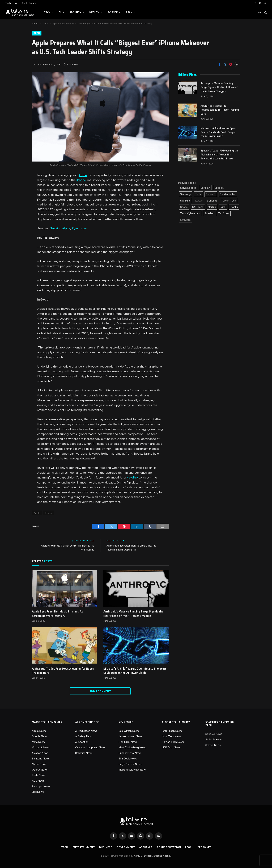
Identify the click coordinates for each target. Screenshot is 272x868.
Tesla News (39, 775)
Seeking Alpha (60, 228)
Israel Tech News (172, 731)
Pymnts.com (80, 228)
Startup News (213, 745)
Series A (205, 188)
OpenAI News (40, 770)
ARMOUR (139, 856)
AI (16, 3)
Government (126, 847)
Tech (8, 3)
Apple (83, 175)
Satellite (209, 213)
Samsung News (41, 759)
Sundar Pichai (228, 194)
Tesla (198, 194)
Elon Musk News (128, 742)
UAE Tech (198, 207)
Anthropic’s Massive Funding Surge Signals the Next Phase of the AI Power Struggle (133, 614)
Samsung (185, 194)
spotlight (185, 201)
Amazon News (40, 753)
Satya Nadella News (130, 764)
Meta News (38, 742)
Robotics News (84, 753)
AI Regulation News (86, 731)
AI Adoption (82, 742)
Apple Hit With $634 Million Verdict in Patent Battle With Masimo (68, 548)
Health (94, 12)
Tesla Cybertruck (190, 213)
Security (75, 12)
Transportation (169, 847)
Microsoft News (41, 747)
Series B (211, 194)
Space (184, 207)
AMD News (38, 781)
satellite (133, 477)
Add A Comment (100, 691)
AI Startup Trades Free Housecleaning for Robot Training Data (63, 671)
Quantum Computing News (90, 747)
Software (185, 220)
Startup (199, 201)
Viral (223, 207)
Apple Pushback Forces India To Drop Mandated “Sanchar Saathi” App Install (131, 548)
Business (106, 847)
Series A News (214, 734)
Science (113, 12)
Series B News (214, 739)
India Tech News (172, 736)
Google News (40, 736)
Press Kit (204, 847)
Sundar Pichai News (130, 753)
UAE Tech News (171, 747)
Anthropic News (41, 786)
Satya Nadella (188, 188)
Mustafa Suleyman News (133, 770)
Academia (146, 847)
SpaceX (219, 188)
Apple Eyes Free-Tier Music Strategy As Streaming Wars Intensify (58, 614)
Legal (189, 847)
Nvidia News (39, 764)
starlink (212, 207)
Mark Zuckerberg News (132, 747)
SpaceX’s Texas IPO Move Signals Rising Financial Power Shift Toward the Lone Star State (220, 155)
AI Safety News (84, 736)
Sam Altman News (129, 731)
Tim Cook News (128, 759)
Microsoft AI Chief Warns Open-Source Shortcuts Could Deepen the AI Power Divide (135, 671)
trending (212, 201)
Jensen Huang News (131, 736)
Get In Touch (29, 3)
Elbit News (38, 792)
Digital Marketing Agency (158, 856)
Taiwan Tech (229, 201)
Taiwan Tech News (173, 742)
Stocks (234, 207)
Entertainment (84, 847)
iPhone (81, 180)
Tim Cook (224, 213)
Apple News (39, 731)
